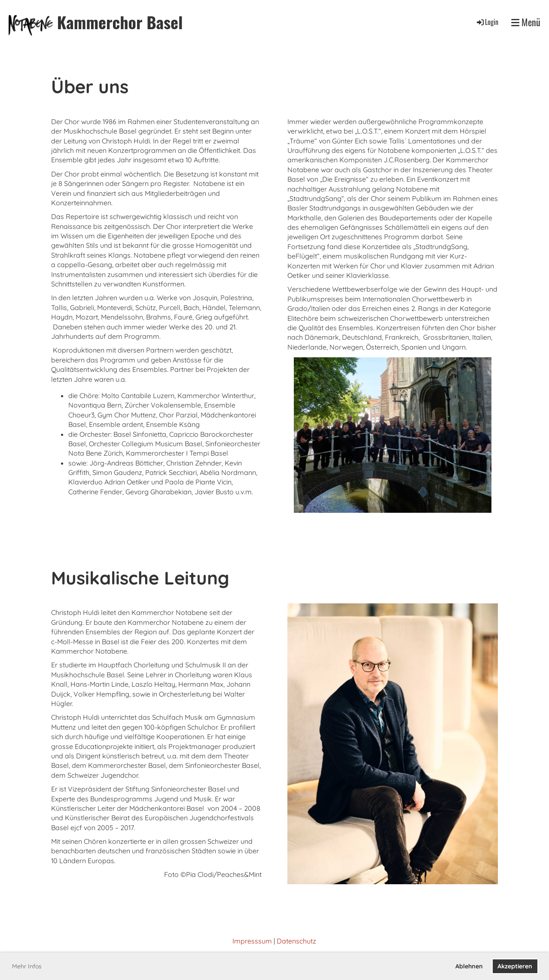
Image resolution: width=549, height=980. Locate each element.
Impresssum (252, 941)
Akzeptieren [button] (515, 966)
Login (487, 22)
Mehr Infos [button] (27, 966)
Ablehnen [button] (469, 966)
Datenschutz (296, 941)
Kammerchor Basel (120, 22)
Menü (526, 22)
